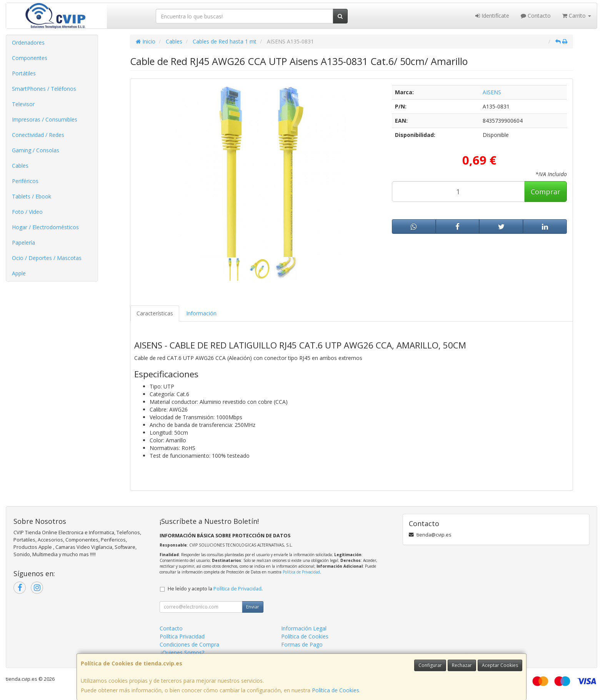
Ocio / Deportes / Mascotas (47, 258)
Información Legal (304, 628)
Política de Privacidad (301, 572)
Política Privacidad (182, 636)
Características (155, 313)
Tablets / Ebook (32, 196)
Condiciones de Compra (189, 644)
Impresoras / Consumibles (45, 119)
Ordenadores (28, 42)
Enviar (253, 607)
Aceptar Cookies (500, 665)
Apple (19, 273)
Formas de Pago (302, 644)
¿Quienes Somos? (182, 652)
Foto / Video (27, 212)
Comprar (546, 192)
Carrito (577, 16)
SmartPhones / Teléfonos (44, 89)
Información (201, 313)
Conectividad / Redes (38, 135)
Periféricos (25, 181)
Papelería (23, 242)
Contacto (536, 16)
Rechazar (462, 665)
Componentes (30, 58)
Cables (20, 166)
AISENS (492, 92)
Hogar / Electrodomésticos (45, 227)
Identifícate (492, 16)
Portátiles (24, 73)
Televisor (23, 104)
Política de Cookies (336, 690)
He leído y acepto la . (215, 589)
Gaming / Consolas (36, 150)
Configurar (430, 665)
